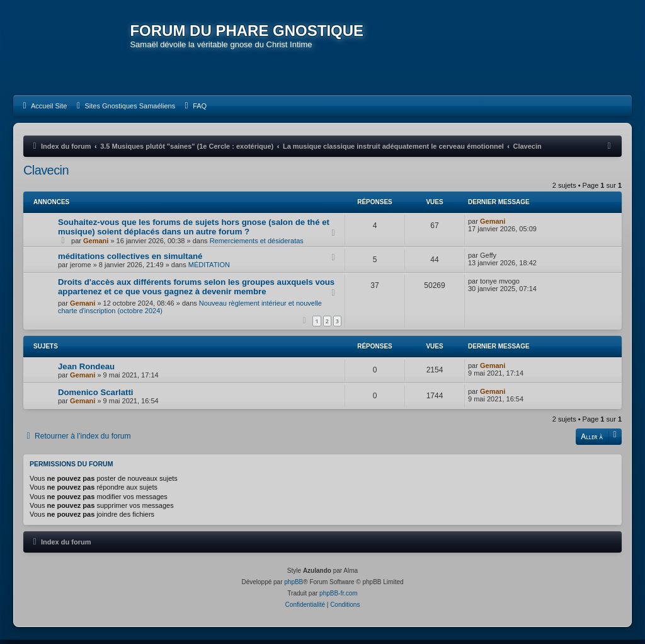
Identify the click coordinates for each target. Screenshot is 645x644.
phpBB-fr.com (339, 598)
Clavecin (46, 175)
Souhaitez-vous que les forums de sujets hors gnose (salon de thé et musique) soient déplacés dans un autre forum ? (194, 231)
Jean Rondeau (86, 371)
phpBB (294, 586)
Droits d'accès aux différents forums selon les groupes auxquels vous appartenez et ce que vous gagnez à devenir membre (196, 291)
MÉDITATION (209, 269)
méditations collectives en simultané (130, 261)
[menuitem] (43, 110)
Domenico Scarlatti (95, 397)
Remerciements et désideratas (257, 245)
